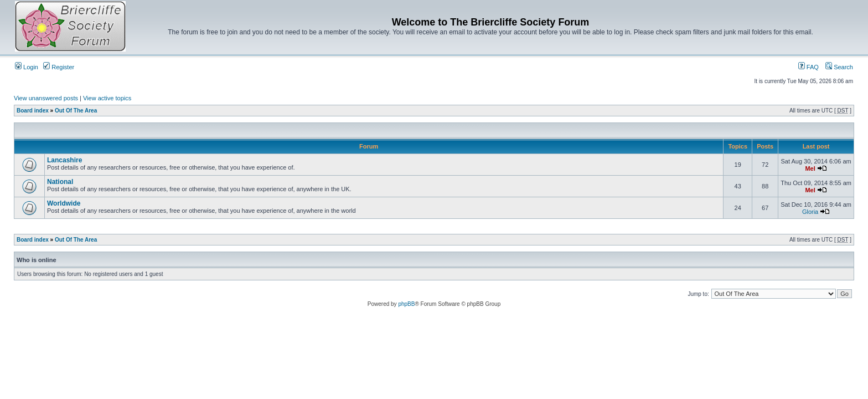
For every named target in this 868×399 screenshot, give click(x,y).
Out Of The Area (76, 111)
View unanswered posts (46, 98)
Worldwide (64, 203)
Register (59, 67)
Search (839, 67)
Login (27, 67)
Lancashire (64, 160)
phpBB (406, 304)
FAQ (808, 67)
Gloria (810, 212)
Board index (33, 111)
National (60, 182)
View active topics (107, 98)
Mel (810, 168)
